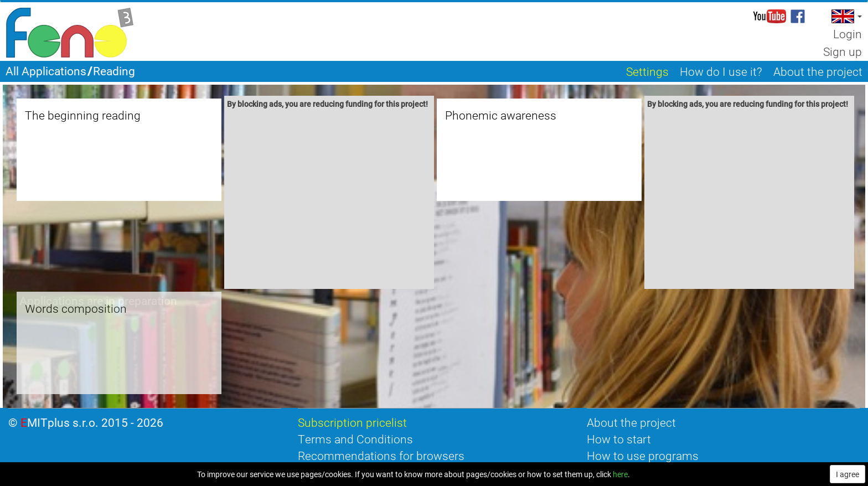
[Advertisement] (329, 201)
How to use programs (643, 456)
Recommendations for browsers (381, 456)
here (620, 474)
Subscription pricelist (352, 422)
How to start (619, 439)
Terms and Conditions (355, 439)
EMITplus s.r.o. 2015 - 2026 (92, 422)
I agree (848, 474)
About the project (631, 422)
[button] (846, 16)
